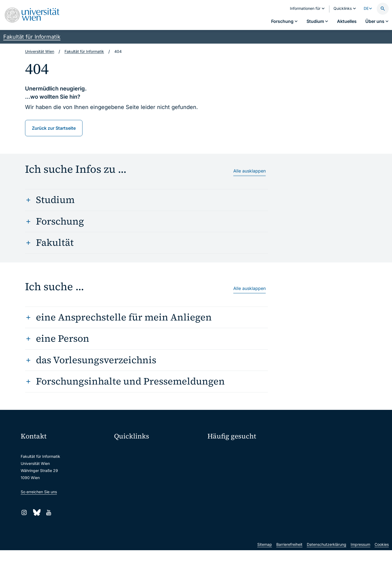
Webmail (125, 461)
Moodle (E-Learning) (136, 449)
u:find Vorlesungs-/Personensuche (148, 484)
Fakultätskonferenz (228, 451)
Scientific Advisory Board (233, 470)
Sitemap (265, 569)
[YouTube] (49, 512)
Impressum (360, 569)
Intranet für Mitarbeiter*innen (144, 495)
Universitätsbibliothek (137, 506)
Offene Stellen (314, 460)
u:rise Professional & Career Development (154, 529)
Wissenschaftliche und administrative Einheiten (159, 518)
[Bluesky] (36, 512)
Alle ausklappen (249, 171)
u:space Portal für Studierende (145, 472)
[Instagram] (24, 512)
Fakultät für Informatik (32, 37)
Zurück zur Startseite (54, 128)
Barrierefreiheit (289, 569)
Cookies (382, 569)
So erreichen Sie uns (39, 492)
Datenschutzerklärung (327, 569)
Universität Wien (40, 51)
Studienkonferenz (227, 460)
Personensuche (312, 451)
